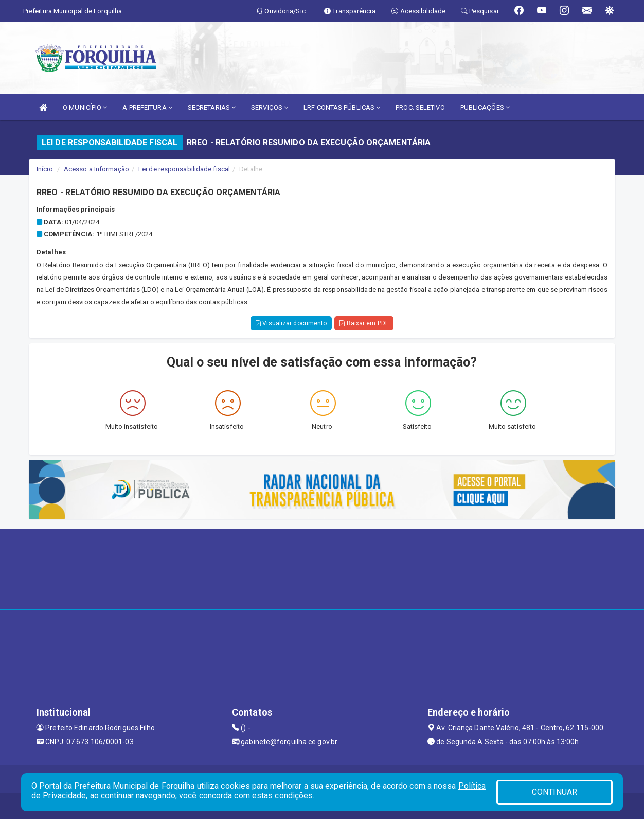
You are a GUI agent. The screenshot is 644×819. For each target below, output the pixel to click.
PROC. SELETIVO (420, 107)
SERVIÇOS (270, 107)
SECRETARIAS (212, 107)
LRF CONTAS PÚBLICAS (342, 107)
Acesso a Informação (96, 169)
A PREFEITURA (147, 107)
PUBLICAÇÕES (485, 107)
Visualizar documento (291, 323)
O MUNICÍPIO (85, 107)
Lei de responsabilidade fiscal (184, 169)
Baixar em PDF (364, 323)
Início (45, 169)
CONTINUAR (554, 792)
